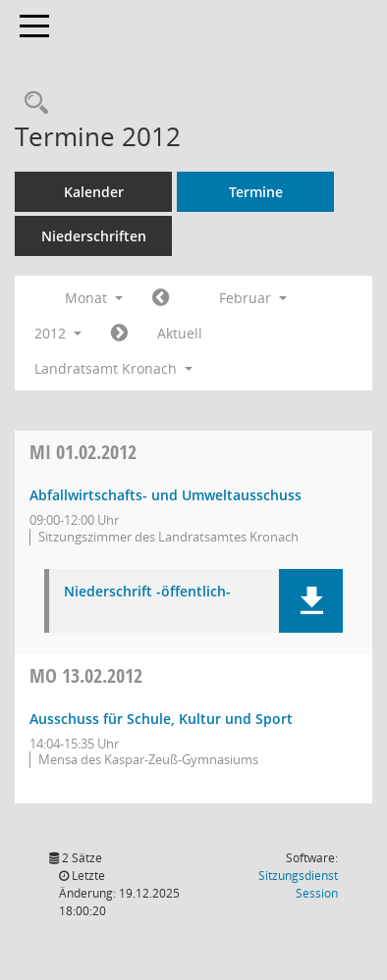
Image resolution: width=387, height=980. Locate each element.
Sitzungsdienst (298, 884)
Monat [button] (94, 298)
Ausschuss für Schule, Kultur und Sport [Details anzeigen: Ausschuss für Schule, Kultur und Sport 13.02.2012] (161, 719)
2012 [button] (58, 333)
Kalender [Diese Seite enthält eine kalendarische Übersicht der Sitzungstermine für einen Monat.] (94, 192)
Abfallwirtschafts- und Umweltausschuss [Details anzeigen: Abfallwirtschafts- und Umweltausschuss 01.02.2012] (166, 495)
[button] (311, 601)
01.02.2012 (83, 452)
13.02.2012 (86, 675)
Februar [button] (253, 298)
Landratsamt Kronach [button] (113, 368)
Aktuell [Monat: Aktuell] (180, 333)
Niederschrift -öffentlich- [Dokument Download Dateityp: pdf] (147, 592)
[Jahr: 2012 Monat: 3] (119, 334)
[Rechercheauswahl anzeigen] (31, 103)
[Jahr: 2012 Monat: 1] (161, 298)
